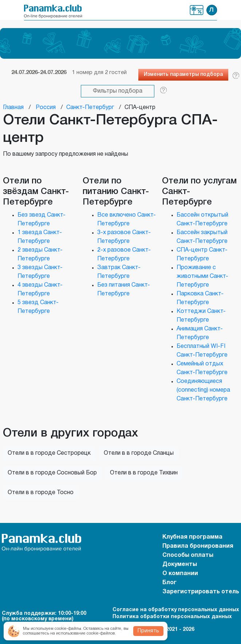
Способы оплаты (188, 555)
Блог (169, 583)
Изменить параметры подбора (183, 75)
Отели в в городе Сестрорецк (49, 453)
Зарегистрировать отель (201, 592)
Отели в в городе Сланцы (139, 453)
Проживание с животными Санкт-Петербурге (202, 276)
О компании (180, 574)
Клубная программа (197, 10)
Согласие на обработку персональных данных (176, 610)
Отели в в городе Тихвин (144, 473)
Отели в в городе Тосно (41, 493)
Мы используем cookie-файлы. (53, 629)
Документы (180, 565)
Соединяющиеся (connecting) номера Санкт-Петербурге (203, 390)
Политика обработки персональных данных (172, 617)
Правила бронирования (198, 546)
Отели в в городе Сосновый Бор (52, 473)
